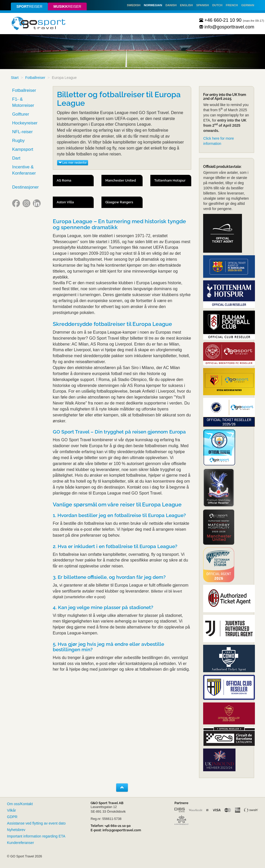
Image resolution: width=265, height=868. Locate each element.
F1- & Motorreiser (23, 102)
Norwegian (153, 5)
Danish (171, 5)
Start (15, 78)
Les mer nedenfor (73, 163)
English (186, 5)
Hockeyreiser (25, 123)
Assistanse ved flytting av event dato (36, 823)
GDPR (12, 817)
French (232, 5)
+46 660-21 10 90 (220, 20)
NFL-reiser (22, 132)
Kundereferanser (20, 843)
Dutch (217, 5)
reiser (29, 6)
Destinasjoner (25, 187)
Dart (16, 158)
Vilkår (12, 810)
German (248, 5)
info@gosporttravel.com (227, 27)
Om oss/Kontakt (20, 804)
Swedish (134, 5)
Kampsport (23, 149)
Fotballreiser (35, 78)
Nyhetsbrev (16, 830)
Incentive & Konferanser (24, 170)
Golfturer (21, 114)
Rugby (19, 141)
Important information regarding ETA (36, 836)
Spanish (203, 5)
